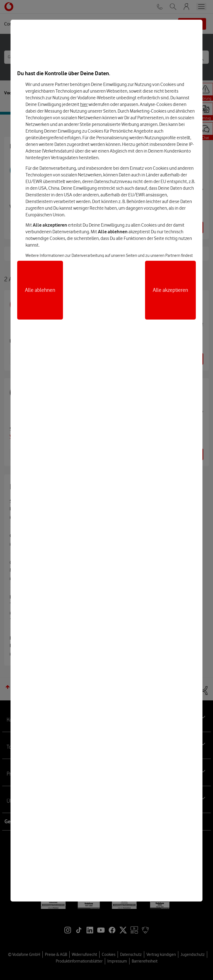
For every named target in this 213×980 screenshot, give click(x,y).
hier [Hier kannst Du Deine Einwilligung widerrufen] (84, 104)
